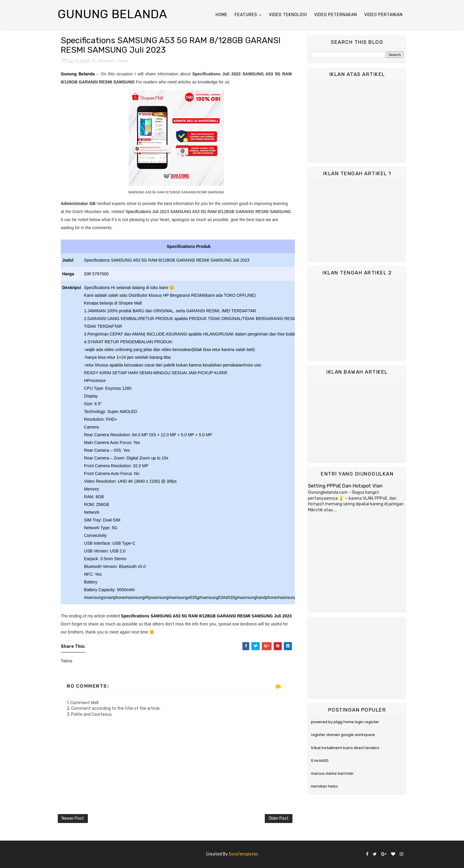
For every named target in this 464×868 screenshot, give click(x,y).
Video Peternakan (336, 15)
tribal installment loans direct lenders (345, 748)
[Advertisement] (357, 121)
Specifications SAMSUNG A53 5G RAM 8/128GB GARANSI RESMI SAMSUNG (197, 616)
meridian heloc (324, 786)
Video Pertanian (383, 15)
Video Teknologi (288, 15)
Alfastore (106, 61)
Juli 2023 (283, 616)
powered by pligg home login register (345, 722)
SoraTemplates (243, 854)
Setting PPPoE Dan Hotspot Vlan (345, 486)
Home (222, 15)
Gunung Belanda (113, 14)
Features (246, 15)
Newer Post (73, 818)
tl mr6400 (320, 761)
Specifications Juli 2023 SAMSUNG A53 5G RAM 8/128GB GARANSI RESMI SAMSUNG (208, 212)
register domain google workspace (343, 735)
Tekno (123, 61)
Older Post (279, 818)
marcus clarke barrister (332, 773)
